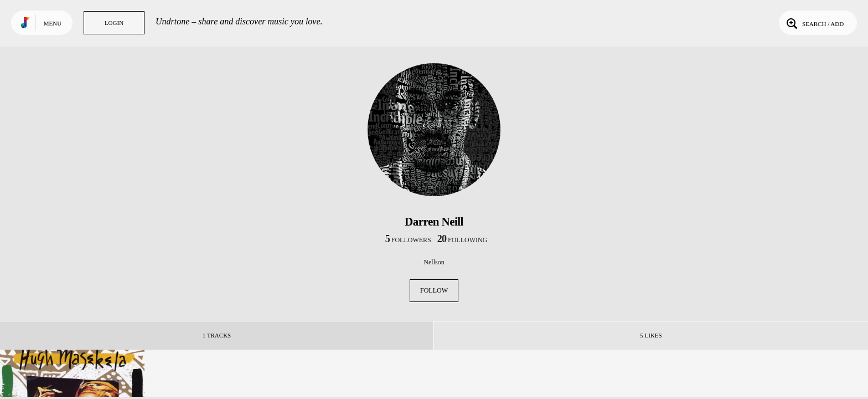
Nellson (434, 262)
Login (114, 23)
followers (408, 240)
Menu (53, 23)
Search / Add (814, 23)
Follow (434, 290)
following (463, 240)
